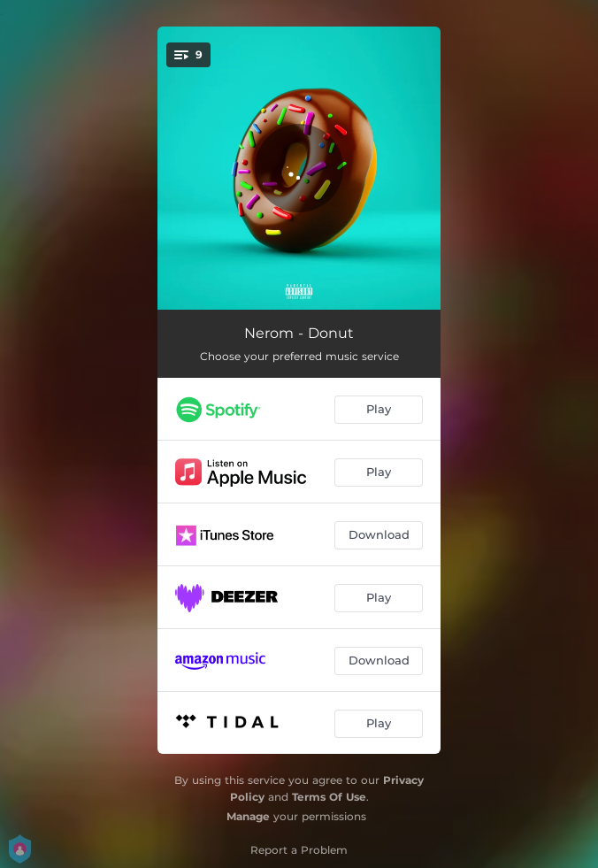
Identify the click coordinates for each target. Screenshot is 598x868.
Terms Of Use (329, 797)
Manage (248, 816)
